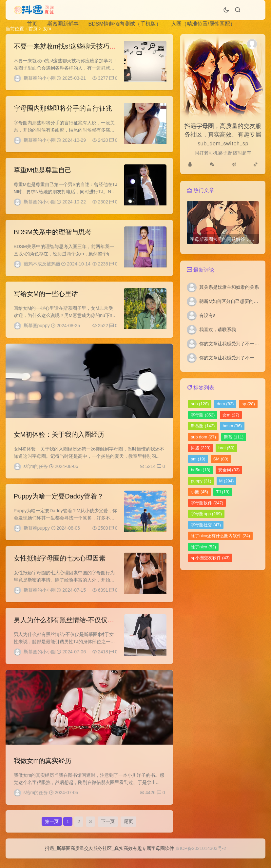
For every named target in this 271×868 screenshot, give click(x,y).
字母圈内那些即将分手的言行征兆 (63, 109)
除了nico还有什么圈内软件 (220, 536)
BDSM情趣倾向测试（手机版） (125, 24)
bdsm (232, 426)
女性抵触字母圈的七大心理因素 (60, 564)
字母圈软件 (207, 503)
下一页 (108, 830)
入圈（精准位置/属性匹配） (203, 24)
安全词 (229, 470)
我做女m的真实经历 (43, 768)
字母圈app (206, 514)
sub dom (203, 437)
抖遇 (201, 448)
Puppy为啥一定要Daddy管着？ (59, 501)
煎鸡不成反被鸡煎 (42, 266)
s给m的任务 (36, 470)
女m (231, 415)
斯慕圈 (203, 426)
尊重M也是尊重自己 (43, 172)
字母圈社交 (206, 525)
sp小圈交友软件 (210, 558)
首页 (32, 24)
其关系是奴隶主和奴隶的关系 (229, 287)
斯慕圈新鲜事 (63, 24)
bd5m (200, 470)
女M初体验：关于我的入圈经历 (59, 438)
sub (200, 404)
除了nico (203, 547)
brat (226, 448)
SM (221, 459)
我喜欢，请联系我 (218, 329)
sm (198, 459)
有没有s (207, 315)
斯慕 (234, 437)
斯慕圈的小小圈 (40, 78)
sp (248, 404)
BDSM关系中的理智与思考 (53, 234)
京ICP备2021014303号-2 (201, 858)
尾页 (128, 830)
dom (225, 404)
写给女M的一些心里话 (46, 297)
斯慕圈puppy (37, 329)
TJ (223, 492)
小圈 (199, 492)
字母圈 (203, 415)
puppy (201, 481)
